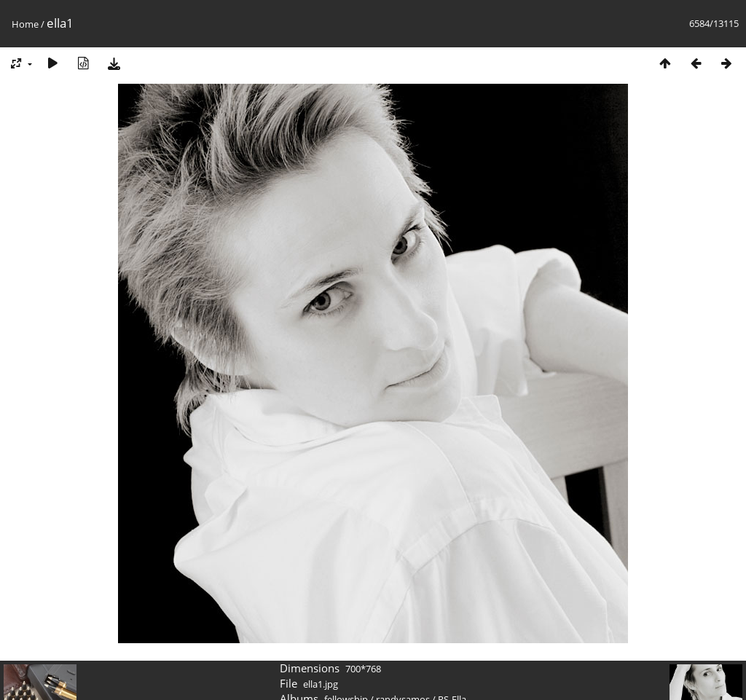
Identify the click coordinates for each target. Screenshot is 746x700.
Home (25, 24)
